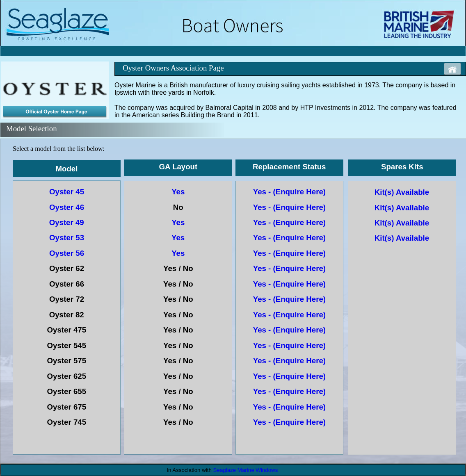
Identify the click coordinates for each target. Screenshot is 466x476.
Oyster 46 (67, 207)
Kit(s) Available (402, 192)
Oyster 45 (67, 192)
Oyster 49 (68, 222)
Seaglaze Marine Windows (246, 470)
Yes (179, 192)
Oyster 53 (67, 238)
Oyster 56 (67, 253)
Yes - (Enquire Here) (290, 192)
